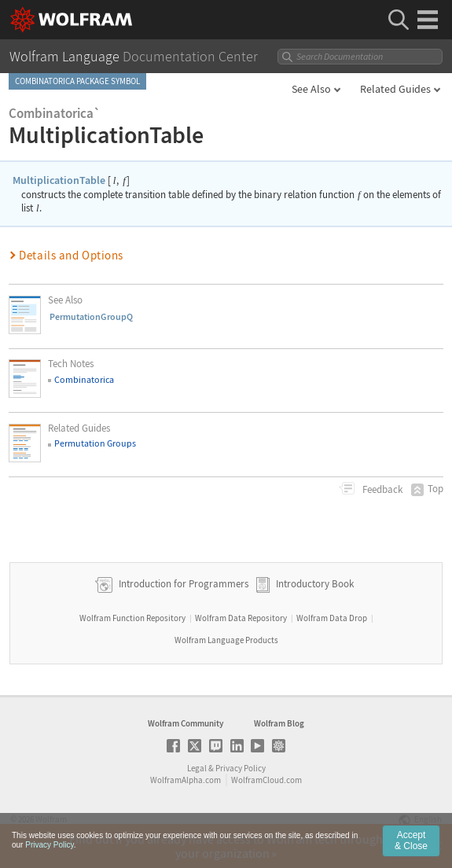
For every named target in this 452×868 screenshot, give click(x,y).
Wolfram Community (186, 723)
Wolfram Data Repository (241, 618)
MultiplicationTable (59, 180)
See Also (311, 89)
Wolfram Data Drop (332, 618)
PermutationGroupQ (91, 316)
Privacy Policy (241, 768)
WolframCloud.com (266, 780)
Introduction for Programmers (182, 584)
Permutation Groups (95, 443)
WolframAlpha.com (186, 780)
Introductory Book (315, 584)
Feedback (381, 489)
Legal (197, 768)
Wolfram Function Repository (132, 618)
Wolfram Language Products (226, 640)
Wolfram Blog (279, 723)
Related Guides (395, 89)
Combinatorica (84, 379)
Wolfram (51, 819)
